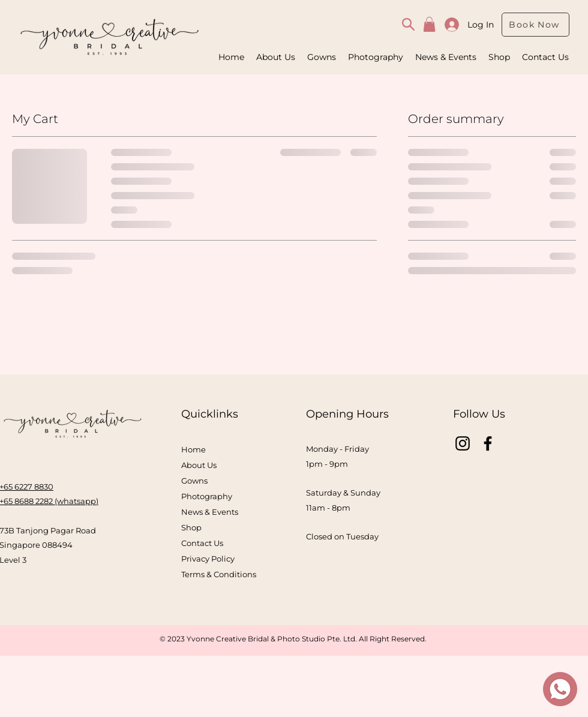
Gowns (194, 481)
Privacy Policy (208, 559)
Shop (191, 527)
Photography (207, 496)
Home (193, 449)
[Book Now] (535, 25)
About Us (199, 465)
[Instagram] (463, 443)
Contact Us (202, 543)
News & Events (210, 512)
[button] (429, 24)
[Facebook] (488, 443)
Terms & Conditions (219, 574)
